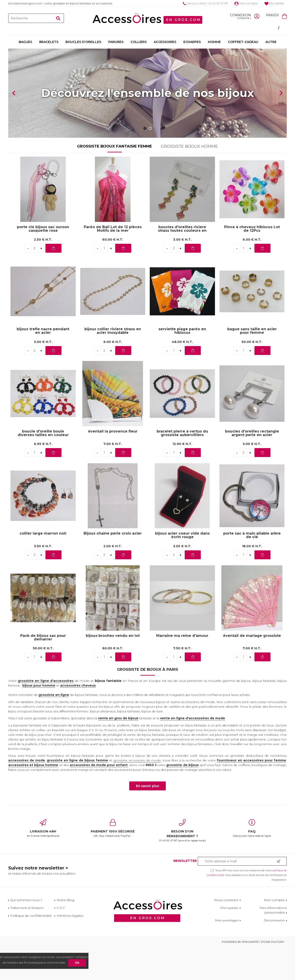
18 (252, 580)
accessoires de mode (27, 794)
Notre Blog (65, 933)
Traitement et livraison (27, 941)
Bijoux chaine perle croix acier (113, 567)
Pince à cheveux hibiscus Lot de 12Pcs (252, 262)
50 (252, 375)
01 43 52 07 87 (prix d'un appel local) (182, 864)
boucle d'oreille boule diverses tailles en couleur (43, 467)
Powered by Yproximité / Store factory (253, 975)
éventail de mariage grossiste (252, 669)
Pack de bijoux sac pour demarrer (43, 671)
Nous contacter (226, 933)
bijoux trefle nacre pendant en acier (43, 364)
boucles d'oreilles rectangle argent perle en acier (252, 467)
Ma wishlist (274, 3)
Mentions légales (70, 949)
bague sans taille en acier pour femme (252, 364)
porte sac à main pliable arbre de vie (252, 569)
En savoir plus (147, 819)
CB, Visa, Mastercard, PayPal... (113, 862)
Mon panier (229, 941)
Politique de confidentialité (31, 949)
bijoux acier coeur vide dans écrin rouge (182, 569)
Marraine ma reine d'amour (182, 669)
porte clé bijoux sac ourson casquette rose (43, 262)
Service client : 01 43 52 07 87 (205, 3)
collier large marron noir (43, 567)
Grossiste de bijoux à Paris (147, 703)
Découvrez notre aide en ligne (252, 862)
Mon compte (246, 3)
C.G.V (61, 941)
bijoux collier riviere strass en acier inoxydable (113, 364)
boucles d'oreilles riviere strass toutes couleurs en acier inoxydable (182, 262)
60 (113, 273)
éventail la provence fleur (113, 465)
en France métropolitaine (43, 862)
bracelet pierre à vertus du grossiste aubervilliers (182, 467)
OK (77, 963)
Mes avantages (227, 954)
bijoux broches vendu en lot (113, 669)
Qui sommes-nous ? (26, 933)
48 (182, 375)
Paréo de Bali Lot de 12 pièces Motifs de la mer (113, 262)
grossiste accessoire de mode (137, 794)
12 (182, 477)
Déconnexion (274, 954)
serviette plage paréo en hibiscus (182, 364)
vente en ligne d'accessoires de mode (193, 752)
